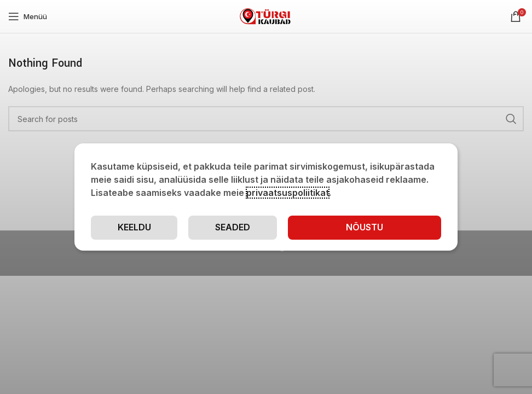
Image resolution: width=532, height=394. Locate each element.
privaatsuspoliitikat (288, 193)
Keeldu (134, 227)
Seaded (233, 227)
